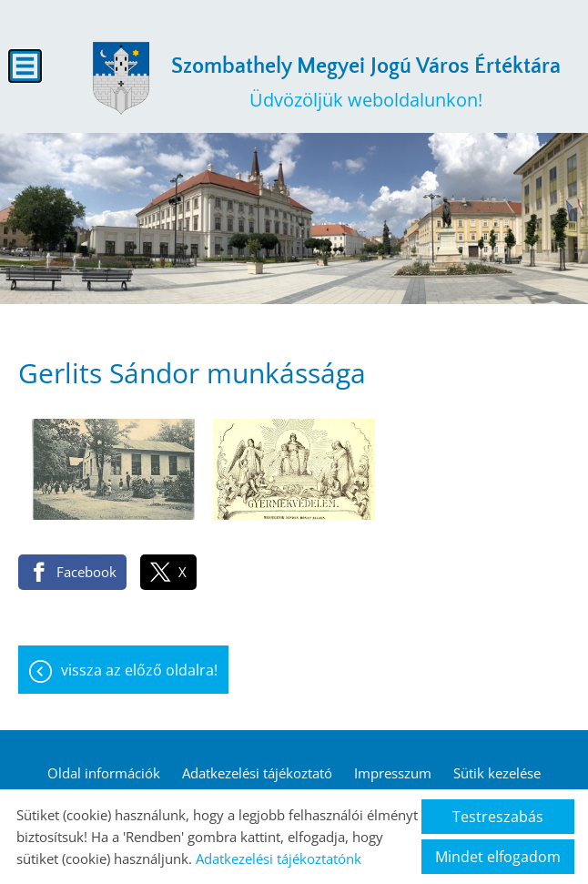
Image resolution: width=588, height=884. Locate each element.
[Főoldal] (121, 78)
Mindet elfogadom (498, 857)
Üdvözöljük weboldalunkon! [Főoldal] (366, 83)
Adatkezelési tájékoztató (257, 773)
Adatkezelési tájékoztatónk (279, 859)
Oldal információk (104, 773)
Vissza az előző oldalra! (139, 670)
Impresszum (393, 773)
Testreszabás (498, 817)
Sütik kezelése (497, 773)
